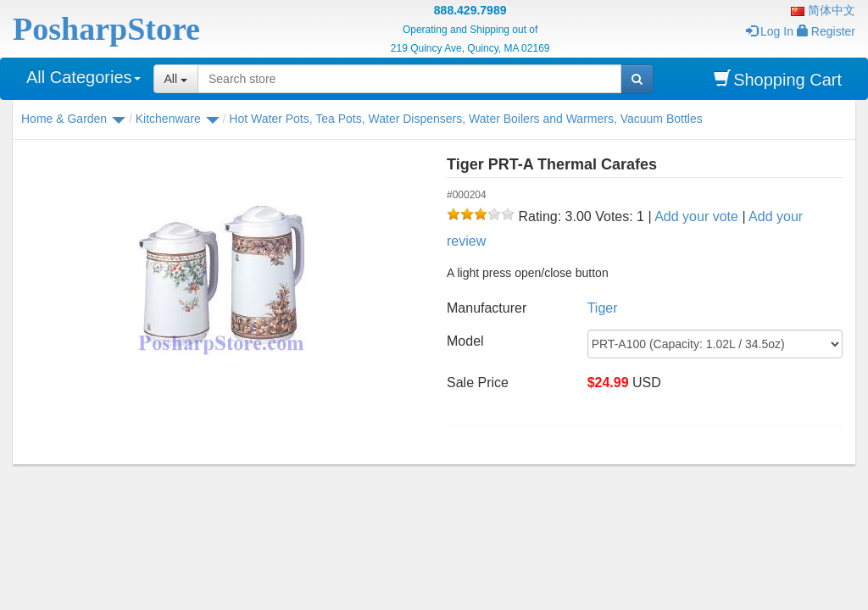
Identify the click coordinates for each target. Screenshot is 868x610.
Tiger (603, 308)
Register (826, 31)
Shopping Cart (778, 79)
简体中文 (823, 10)
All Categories (83, 77)
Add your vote (696, 216)
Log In (770, 31)
